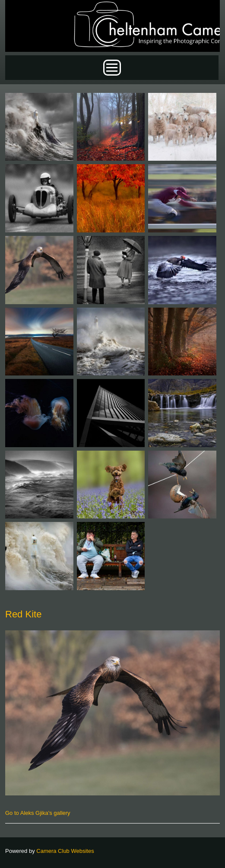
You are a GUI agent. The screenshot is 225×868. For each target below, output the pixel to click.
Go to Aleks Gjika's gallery (38, 813)
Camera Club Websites (65, 851)
